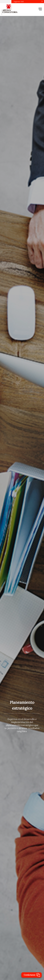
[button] (40, 9)
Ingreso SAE (19, 2)
